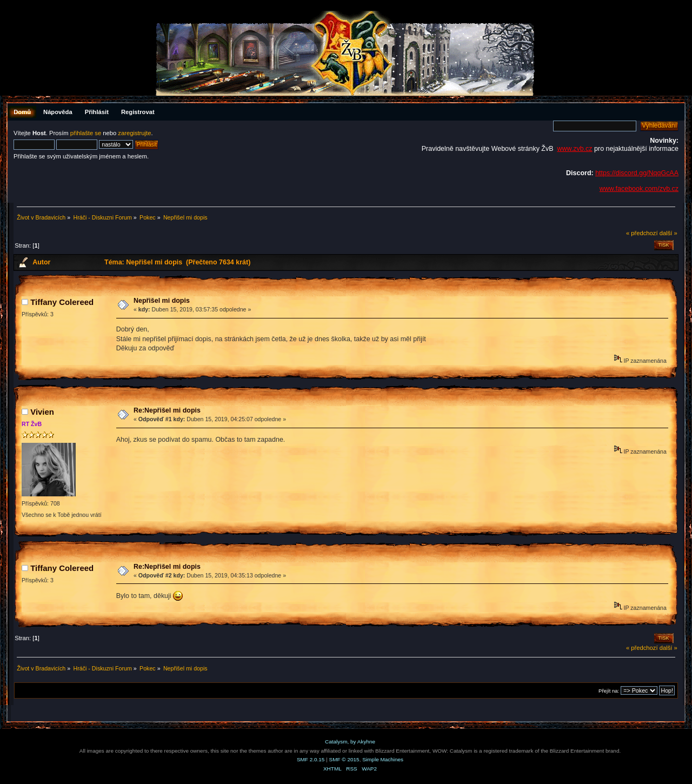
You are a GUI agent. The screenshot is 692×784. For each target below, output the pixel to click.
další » (668, 233)
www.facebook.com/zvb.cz (639, 189)
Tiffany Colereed (62, 302)
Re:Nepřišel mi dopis (167, 410)
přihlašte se (86, 133)
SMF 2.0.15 (311, 759)
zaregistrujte (134, 133)
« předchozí (642, 233)
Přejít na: (609, 691)
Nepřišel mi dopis (162, 301)
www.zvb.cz (574, 149)
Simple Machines (383, 759)
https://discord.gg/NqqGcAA (637, 173)
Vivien (42, 412)
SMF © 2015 (344, 759)
